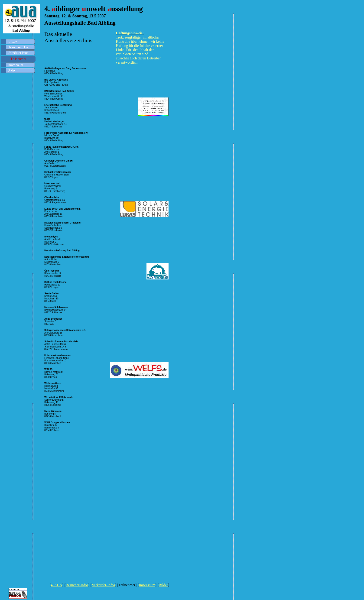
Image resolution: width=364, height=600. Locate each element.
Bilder (163, 585)
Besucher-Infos (77, 585)
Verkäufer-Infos (103, 585)
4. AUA (56, 585)
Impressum (147, 585)
